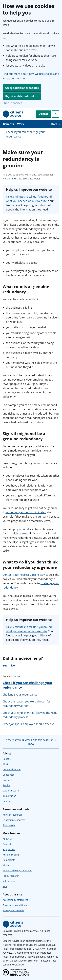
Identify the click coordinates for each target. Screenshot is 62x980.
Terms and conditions (15, 905)
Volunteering (10, 881)
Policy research (11, 876)
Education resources (14, 820)
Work (21, 124)
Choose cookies (12, 103)
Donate (44, 114)
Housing (7, 780)
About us (8, 839)
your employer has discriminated (25, 512)
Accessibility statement (15, 900)
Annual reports (11, 855)
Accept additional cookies (22, 88)
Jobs (5, 886)
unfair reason (19, 533)
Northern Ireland (12, 179)
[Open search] (56, 114)
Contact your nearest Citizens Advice (25, 575)
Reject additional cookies (22, 96)
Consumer (8, 775)
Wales (37, 179)
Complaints (9, 860)
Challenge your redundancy (20, 695)
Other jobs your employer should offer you (29, 724)
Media (6, 865)
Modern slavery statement (17, 870)
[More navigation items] (56, 124)
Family (6, 785)
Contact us (9, 844)
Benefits (8, 124)
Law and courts (11, 791)
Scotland (28, 179)
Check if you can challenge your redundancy (25, 134)
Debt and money (12, 769)
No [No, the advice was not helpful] (13, 665)
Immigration (9, 796)
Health (6, 801)
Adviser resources (13, 815)
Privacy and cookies (13, 910)
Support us (9, 849)
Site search (9, 825)
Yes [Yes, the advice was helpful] (5, 665)
